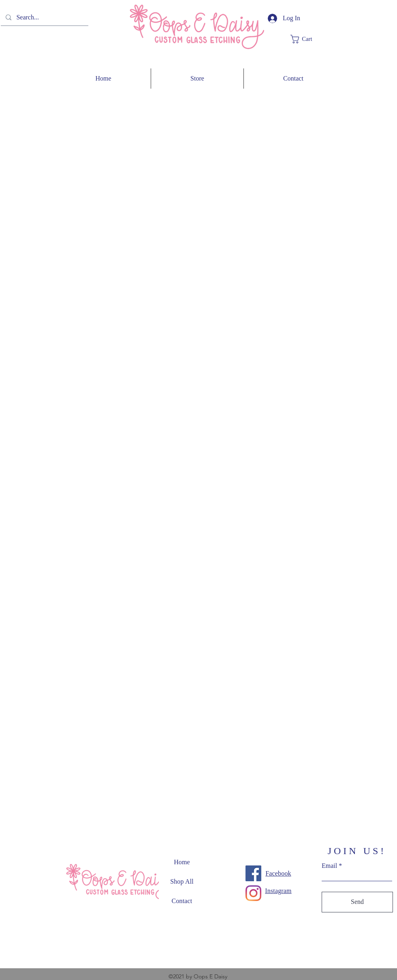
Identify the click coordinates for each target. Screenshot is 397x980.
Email (329, 866)
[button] (307, 39)
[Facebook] (253, 873)
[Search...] (44, 17)
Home (182, 862)
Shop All (182, 881)
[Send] (357, 902)
